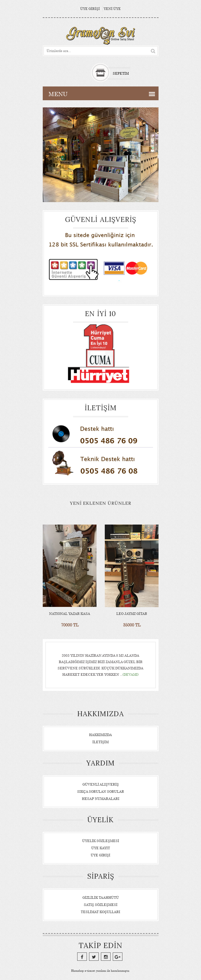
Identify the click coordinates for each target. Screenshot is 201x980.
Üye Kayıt (101, 848)
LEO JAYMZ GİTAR (132, 614)
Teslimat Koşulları (101, 912)
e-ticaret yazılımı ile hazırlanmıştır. (101, 971)
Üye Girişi (90, 9)
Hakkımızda (101, 735)
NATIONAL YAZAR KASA (70, 614)
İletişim (101, 742)
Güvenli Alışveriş (101, 784)
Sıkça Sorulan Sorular (101, 792)
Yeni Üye (112, 9)
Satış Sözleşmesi (101, 905)
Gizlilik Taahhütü (101, 898)
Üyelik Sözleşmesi (101, 841)
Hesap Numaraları (101, 799)
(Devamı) (131, 674)
